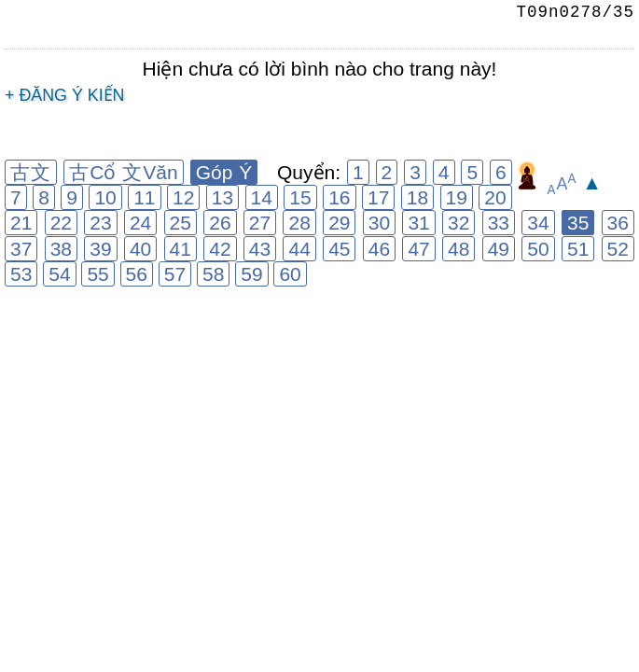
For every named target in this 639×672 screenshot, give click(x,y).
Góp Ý (224, 172)
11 (144, 197)
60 (290, 274)
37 (21, 249)
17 (378, 197)
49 (499, 249)
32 (458, 223)
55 (97, 274)
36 (618, 223)
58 (213, 274)
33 (499, 223)
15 (300, 197)
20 (495, 197)
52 (618, 249)
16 (339, 197)
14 (262, 197)
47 (418, 249)
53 (21, 274)
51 (578, 249)
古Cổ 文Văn (124, 172)
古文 (31, 172)
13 (222, 197)
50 (538, 249)
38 (61, 249)
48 (458, 249)
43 (260, 249)
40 (140, 249)
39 (100, 249)
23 (100, 223)
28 (299, 223)
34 (538, 223)
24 (140, 223)
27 (260, 223)
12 (183, 197)
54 (59, 274)
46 (379, 249)
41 (181, 249)
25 (181, 223)
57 (175, 274)
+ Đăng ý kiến (65, 95)
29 (339, 223)
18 (417, 197)
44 (299, 249)
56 (137, 274)
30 (379, 223)
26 (220, 223)
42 (220, 249)
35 (578, 223)
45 (339, 249)
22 (61, 223)
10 (105, 197)
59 (251, 274)
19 (457, 197)
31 (418, 223)
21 (21, 223)
